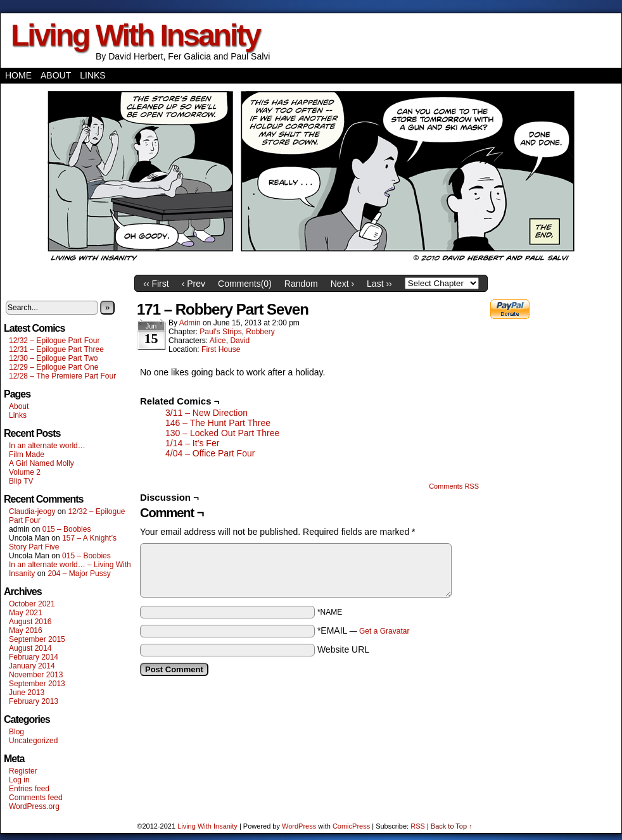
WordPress (299, 826)
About (56, 75)
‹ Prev (194, 284)
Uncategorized (33, 741)
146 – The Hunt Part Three (218, 423)
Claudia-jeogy (32, 511)
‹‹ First (156, 284)
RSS (418, 826)
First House (221, 349)
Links (92, 75)
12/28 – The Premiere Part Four (62, 376)
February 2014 (34, 657)
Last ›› (379, 284)
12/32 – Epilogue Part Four (54, 341)
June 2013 (27, 693)
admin (190, 323)
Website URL (343, 649)
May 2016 (26, 630)
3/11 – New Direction (206, 413)
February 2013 (34, 701)
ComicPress (351, 826)
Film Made (27, 454)
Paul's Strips (220, 332)
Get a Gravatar (384, 631)
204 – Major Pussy (79, 574)
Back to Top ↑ (452, 826)
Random (301, 284)
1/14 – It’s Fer (192, 443)
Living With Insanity (135, 35)
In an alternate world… (47, 446)
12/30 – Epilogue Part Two (54, 358)
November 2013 (36, 675)
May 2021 (26, 613)
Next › (342, 284)
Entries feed (29, 789)
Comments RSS (454, 486)
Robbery (260, 332)
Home (18, 75)
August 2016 (30, 622)
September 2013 (37, 684)
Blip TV (21, 481)
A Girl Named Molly (41, 463)
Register (23, 771)
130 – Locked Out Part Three (222, 433)
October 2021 (32, 604)
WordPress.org (34, 806)
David (240, 341)
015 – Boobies (67, 529)
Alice (218, 341)
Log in (19, 780)
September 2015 (37, 639)
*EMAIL (364, 630)
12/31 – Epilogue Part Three (56, 349)
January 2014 (32, 666)
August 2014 (30, 648)
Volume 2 (25, 472)
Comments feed (36, 798)
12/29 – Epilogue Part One (54, 367)
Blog (16, 732)
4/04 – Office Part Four (210, 453)
